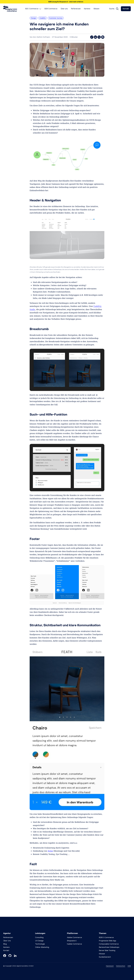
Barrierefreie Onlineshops (109, 947)
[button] (67, 2)
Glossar (102, 954)
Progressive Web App (108, 941)
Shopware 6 (72, 941)
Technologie (40, 944)
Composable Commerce (109, 944)
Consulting (39, 937)
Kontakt (126, 9)
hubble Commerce (74, 944)
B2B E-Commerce (106, 937)
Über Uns (7, 941)
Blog (5, 944)
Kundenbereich (105, 957)
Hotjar (50, 851)
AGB (129, 966)
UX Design (39, 941)
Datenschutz (121, 966)
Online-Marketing (42, 947)
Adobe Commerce (74, 937)
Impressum (110, 966)
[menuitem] (33, 9)
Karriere (6, 947)
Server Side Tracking (107, 950)
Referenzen (8, 937)
